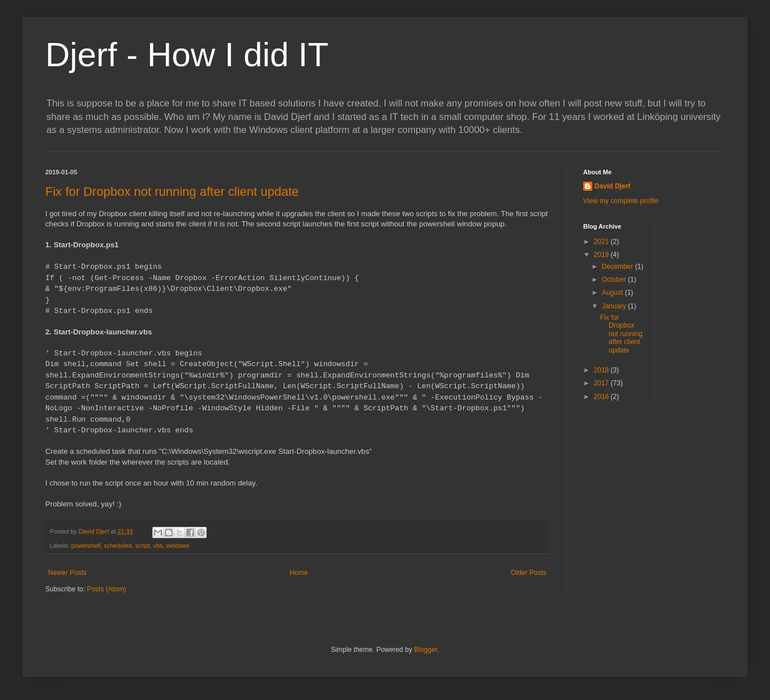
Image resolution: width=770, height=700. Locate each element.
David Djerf (612, 186)
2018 (602, 370)
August (613, 293)
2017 (602, 383)
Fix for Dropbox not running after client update (172, 192)
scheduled (117, 546)
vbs (158, 546)
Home (299, 573)
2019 (602, 255)
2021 (602, 242)
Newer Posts (67, 573)
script (143, 546)
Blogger (425, 650)
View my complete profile (621, 201)
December (619, 267)
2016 (602, 397)
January (615, 306)
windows (177, 546)
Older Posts (529, 573)
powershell (86, 546)
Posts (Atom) (106, 589)
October (615, 280)
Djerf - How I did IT (187, 55)
